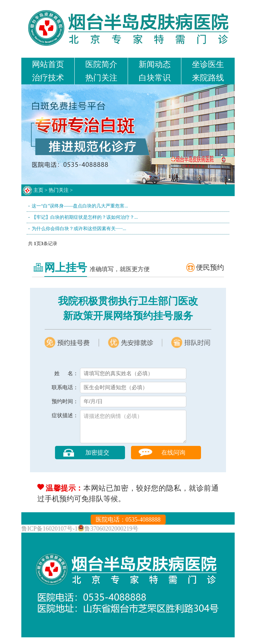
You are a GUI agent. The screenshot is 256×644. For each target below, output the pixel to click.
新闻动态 (155, 64)
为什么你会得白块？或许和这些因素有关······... (79, 229)
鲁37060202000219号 (111, 535)
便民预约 (210, 267)
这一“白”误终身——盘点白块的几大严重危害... (80, 206)
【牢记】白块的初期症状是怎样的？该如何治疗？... (85, 217)
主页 (38, 190)
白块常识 (155, 78)
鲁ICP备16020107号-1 (49, 535)
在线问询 (173, 459)
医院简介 (101, 64)
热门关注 (101, 78)
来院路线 (208, 78)
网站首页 (48, 64)
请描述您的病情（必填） (133, 430)
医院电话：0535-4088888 (128, 526)
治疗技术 (48, 78)
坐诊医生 (208, 64)
